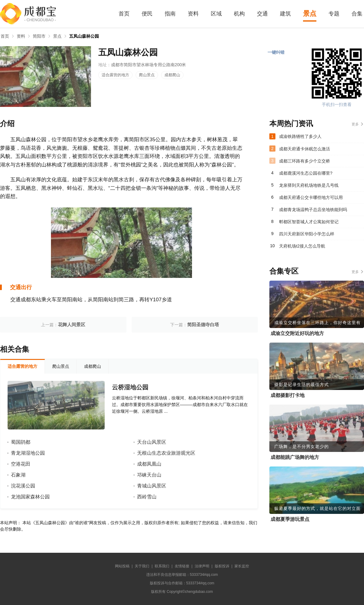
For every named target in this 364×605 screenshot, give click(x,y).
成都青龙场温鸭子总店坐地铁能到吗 (313, 210)
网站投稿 (122, 566)
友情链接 (182, 566)
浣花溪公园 (23, 486)
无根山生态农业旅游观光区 (166, 453)
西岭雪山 (147, 497)
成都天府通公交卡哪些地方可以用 (311, 197)
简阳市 (39, 36)
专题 (334, 14)
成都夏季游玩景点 (290, 519)
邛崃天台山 (149, 475)
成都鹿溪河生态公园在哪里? (306, 173)
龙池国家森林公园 (30, 497)
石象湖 (18, 475)
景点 (310, 14)
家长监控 (242, 566)
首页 (124, 14)
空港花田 (21, 464)
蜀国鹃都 (21, 442)
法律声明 (202, 566)
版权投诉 (222, 566)
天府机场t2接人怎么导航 (302, 246)
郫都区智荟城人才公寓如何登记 (309, 222)
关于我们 (142, 566)
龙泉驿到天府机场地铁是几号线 (309, 185)
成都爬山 (172, 75)
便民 (147, 14)
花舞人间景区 (72, 325)
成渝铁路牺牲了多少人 (300, 136)
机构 (239, 14)
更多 (355, 124)
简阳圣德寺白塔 (203, 325)
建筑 (285, 14)
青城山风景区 (152, 486)
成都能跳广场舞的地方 (295, 457)
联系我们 (162, 566)
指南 (170, 14)
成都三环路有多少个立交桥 (305, 161)
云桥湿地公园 (130, 387)
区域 (216, 14)
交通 (262, 14)
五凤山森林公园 (84, 36)
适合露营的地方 (115, 75)
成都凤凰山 (149, 464)
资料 (193, 14)
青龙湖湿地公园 (28, 453)
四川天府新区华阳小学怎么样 (307, 234)
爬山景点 (147, 75)
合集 (357, 14)
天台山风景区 (152, 442)
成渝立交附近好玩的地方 (297, 333)
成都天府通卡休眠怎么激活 (305, 149)
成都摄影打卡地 (288, 395)
